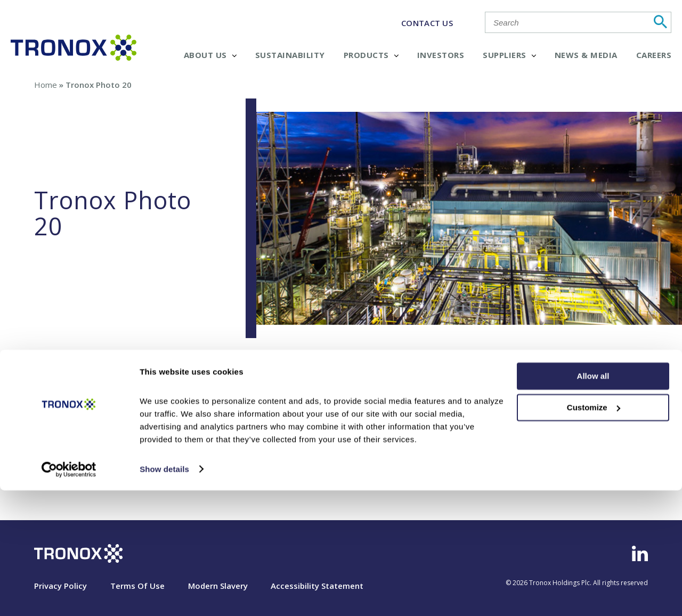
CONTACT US (427, 23)
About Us (210, 55)
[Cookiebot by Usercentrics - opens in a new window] (69, 595)
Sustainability (290, 55)
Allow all (593, 502)
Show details (164, 595)
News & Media (586, 55)
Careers (654, 55)
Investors (441, 55)
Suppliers (509, 55)
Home (46, 85)
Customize (594, 533)
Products (371, 55)
